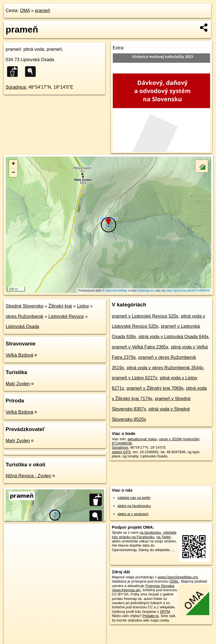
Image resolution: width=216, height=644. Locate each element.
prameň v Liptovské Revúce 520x (145, 316)
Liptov (83, 306)
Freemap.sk (145, 290)
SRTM (165, 612)
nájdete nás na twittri (134, 498)
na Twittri (164, 537)
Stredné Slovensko (24, 306)
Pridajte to (150, 616)
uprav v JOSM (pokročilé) (179, 439)
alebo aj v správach (133, 514)
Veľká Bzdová (19, 355)
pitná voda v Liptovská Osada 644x (174, 337)
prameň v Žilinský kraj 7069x (155, 388)
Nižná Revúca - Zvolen (28, 476)
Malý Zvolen (18, 384)
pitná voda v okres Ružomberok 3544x (165, 368)
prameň (42, 11)
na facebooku (150, 532)
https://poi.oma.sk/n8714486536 (188, 290)
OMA (25, 11)
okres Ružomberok (24, 316)
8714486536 (122, 443)
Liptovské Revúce (66, 316)
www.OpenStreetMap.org (178, 577)
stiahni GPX (121, 452)
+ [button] (13, 164)
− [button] (13, 173)
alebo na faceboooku (134, 506)
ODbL (174, 581)
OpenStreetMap (116, 290)
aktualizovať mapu (142, 439)
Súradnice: (16, 87)
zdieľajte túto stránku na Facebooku (144, 535)
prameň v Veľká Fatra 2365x (140, 347)
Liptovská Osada (22, 326)
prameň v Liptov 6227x (135, 378)
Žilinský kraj (60, 306)
